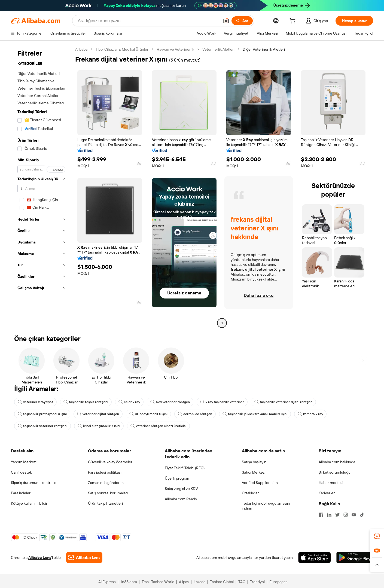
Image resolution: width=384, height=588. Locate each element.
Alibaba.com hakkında (337, 462)
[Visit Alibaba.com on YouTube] (354, 515)
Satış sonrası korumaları (108, 493)
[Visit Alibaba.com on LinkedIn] (329, 515)
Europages (278, 582)
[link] (377, 536)
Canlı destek (21, 472)
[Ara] (242, 21)
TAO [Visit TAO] (242, 582)
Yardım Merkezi (24, 462)
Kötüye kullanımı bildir (29, 503)
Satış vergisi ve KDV (181, 489)
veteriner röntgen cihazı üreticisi (158, 426)
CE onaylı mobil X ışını (148, 414)
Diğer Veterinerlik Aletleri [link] (264, 49)
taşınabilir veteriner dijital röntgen (283, 402)
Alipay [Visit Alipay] (184, 582)
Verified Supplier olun (260, 483)
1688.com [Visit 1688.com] (129, 582)
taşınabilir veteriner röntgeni (42, 426)
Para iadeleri (21, 493)
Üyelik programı (178, 478)
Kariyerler (327, 493)
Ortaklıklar (250, 493)
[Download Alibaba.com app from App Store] (315, 557)
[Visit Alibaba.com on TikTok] (362, 515)
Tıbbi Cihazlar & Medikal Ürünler (122, 49)
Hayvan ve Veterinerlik (175, 49)
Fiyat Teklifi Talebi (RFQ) (185, 468)
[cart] (294, 22)
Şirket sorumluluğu (335, 472)
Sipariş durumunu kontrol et (34, 483)
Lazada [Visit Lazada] (199, 582)
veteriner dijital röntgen (98, 414)
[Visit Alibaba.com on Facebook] (321, 515)
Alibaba (81, 49)
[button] (226, 21)
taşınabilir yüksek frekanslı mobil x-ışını (255, 414)
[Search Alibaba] (148, 21)
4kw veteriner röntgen (170, 402)
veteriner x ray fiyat (35, 402)
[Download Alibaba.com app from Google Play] (355, 557)
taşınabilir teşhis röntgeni (86, 402)
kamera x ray (310, 414)
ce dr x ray (129, 402)
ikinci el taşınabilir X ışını (99, 426)
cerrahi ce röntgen (195, 414)
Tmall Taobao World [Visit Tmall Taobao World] (158, 582)
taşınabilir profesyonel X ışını (42, 414)
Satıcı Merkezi (254, 472)
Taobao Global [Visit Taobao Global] (222, 582)
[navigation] (41, 187)
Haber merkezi (331, 483)
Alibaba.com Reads (181, 499)
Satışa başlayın (254, 462)
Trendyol (257, 582)
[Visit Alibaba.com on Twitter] (337, 515)
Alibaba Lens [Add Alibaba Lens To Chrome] (40, 557)
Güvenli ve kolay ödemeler (110, 462)
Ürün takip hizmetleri (105, 503)
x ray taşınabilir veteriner (222, 402)
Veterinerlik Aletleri (218, 49)
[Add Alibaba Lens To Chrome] (84, 557)
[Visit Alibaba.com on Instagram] (346, 515)
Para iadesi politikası (105, 472)
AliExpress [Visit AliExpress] (107, 582)
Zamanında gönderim (106, 483)
